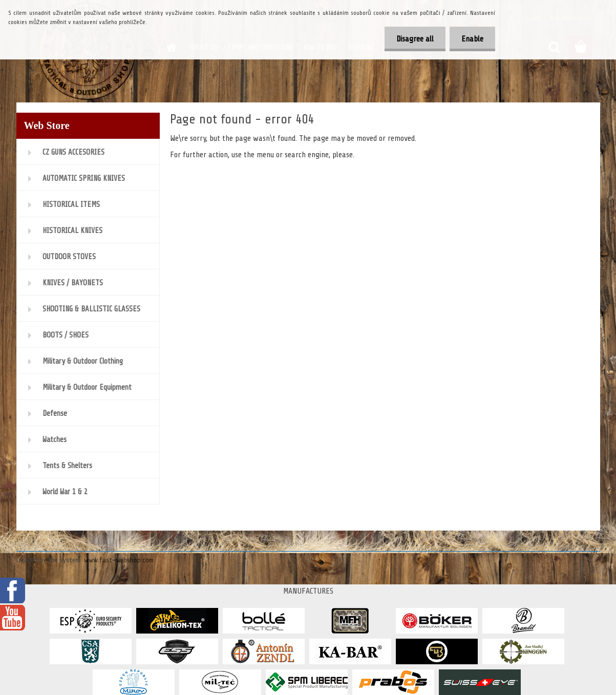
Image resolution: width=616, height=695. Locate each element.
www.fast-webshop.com (119, 560)
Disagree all (412, 39)
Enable (471, 39)
